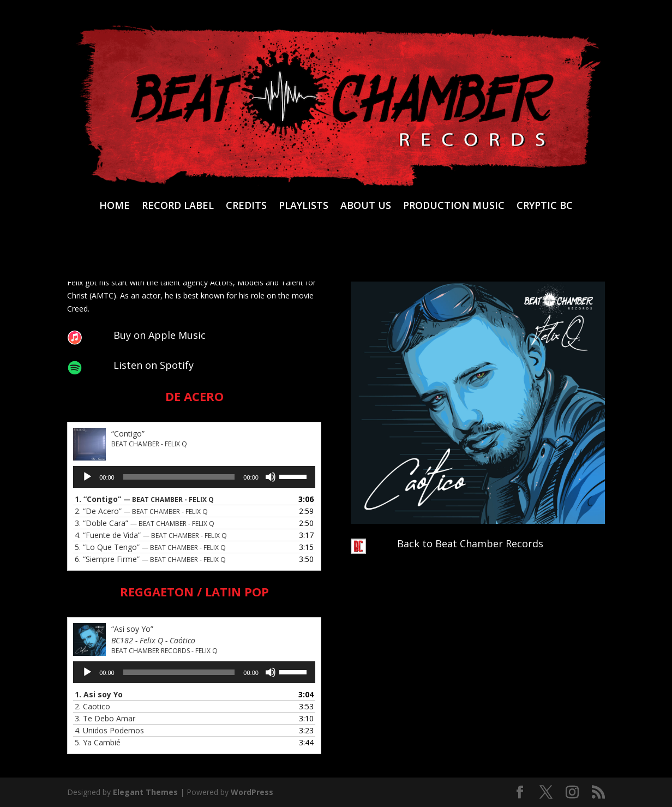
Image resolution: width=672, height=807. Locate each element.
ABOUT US (366, 207)
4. (151, 535)
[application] (194, 477)
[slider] (179, 477)
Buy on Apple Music (160, 335)
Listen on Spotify (154, 365)
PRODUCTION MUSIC (454, 207)
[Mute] (271, 477)
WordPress (252, 792)
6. (150, 559)
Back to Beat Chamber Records (470, 543)
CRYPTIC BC (545, 207)
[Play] (87, 477)
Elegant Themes (145, 792)
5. (150, 547)
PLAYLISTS (304, 207)
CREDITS (246, 207)
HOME (115, 207)
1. (144, 499)
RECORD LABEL (178, 207)
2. (141, 511)
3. (145, 523)
